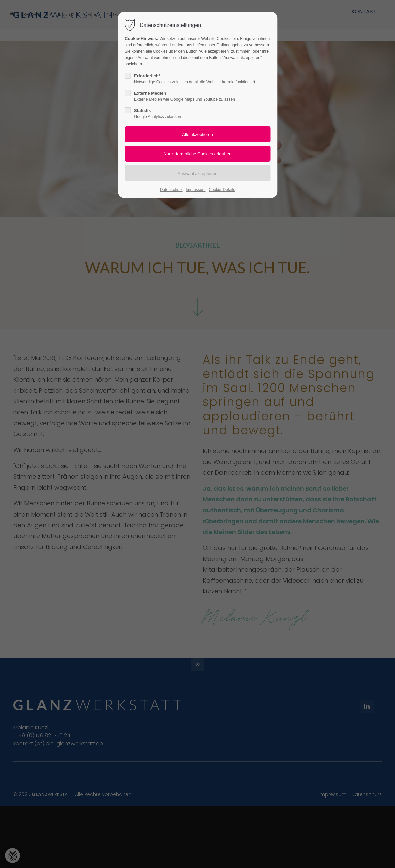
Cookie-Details (222, 190)
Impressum (195, 190)
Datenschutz (171, 190)
